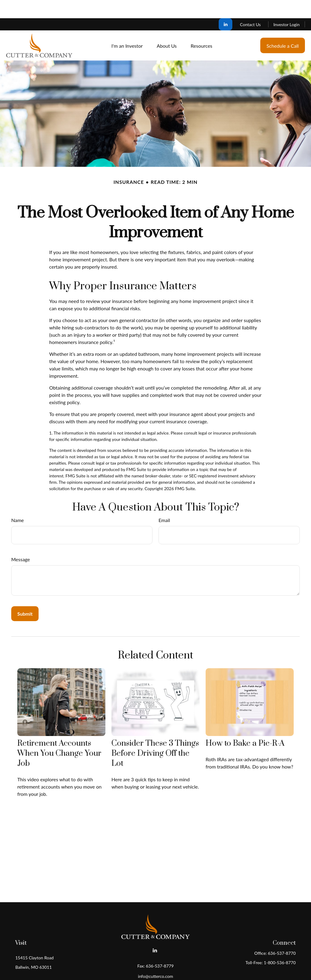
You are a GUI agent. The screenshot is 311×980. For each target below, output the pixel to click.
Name (18, 502)
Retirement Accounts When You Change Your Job (59, 735)
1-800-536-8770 (280, 944)
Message (21, 541)
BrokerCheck (215, 968)
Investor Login (286, 6)
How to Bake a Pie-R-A (245, 725)
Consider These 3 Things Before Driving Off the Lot (155, 735)
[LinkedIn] (226, 6)
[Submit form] (25, 595)
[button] (127, 27)
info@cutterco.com (155, 958)
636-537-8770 (282, 935)
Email (164, 502)
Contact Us (250, 6)
